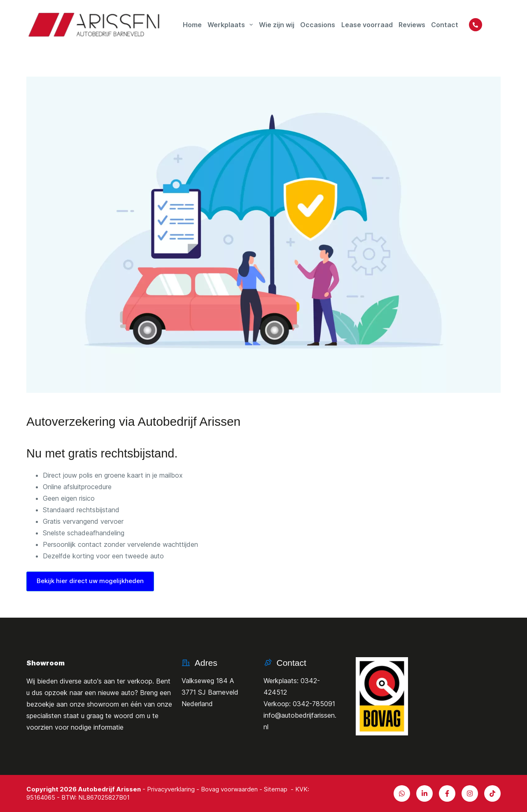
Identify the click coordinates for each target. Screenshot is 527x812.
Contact (445, 25)
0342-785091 (314, 704)
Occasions (318, 25)
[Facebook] (447, 793)
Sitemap (276, 789)
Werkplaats (231, 25)
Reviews (412, 25)
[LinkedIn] (424, 793)
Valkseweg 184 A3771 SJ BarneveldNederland (210, 692)
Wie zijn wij (277, 25)
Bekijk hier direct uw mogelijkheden (90, 581)
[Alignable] (402, 793)
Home (192, 25)
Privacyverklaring (171, 789)
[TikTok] (492, 793)
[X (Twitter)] (470, 793)
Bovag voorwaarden (229, 789)
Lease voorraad (367, 25)
